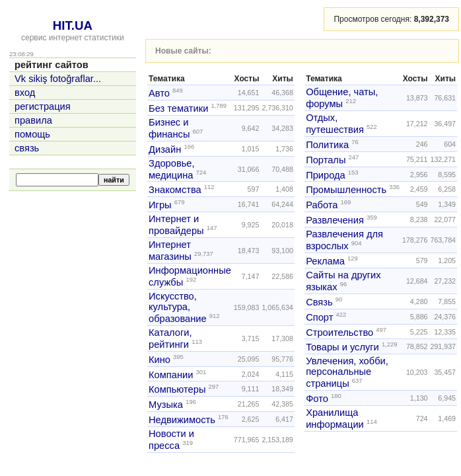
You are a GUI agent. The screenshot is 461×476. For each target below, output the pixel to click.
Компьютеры (177, 389)
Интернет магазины (170, 251)
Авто (159, 93)
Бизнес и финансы (169, 128)
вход (25, 93)
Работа (322, 205)
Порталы (326, 160)
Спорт (319, 317)
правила (33, 120)
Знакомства (175, 190)
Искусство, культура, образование (178, 307)
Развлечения (335, 220)
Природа (326, 175)
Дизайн (165, 149)
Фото (317, 399)
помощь (32, 134)
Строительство (339, 332)
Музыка (166, 405)
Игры (160, 205)
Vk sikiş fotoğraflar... (58, 79)
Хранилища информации (335, 418)
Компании (171, 374)
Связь (319, 302)
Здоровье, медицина (172, 169)
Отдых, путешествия (335, 124)
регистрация (43, 106)
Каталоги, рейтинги (170, 338)
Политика (327, 145)
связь (27, 148)
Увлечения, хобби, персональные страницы (347, 372)
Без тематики (178, 108)
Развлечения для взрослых (344, 240)
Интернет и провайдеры (176, 225)
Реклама (325, 261)
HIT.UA (73, 25)
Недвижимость (182, 420)
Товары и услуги (342, 347)
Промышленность (346, 190)
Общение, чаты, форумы (342, 98)
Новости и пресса (171, 440)
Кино (160, 360)
